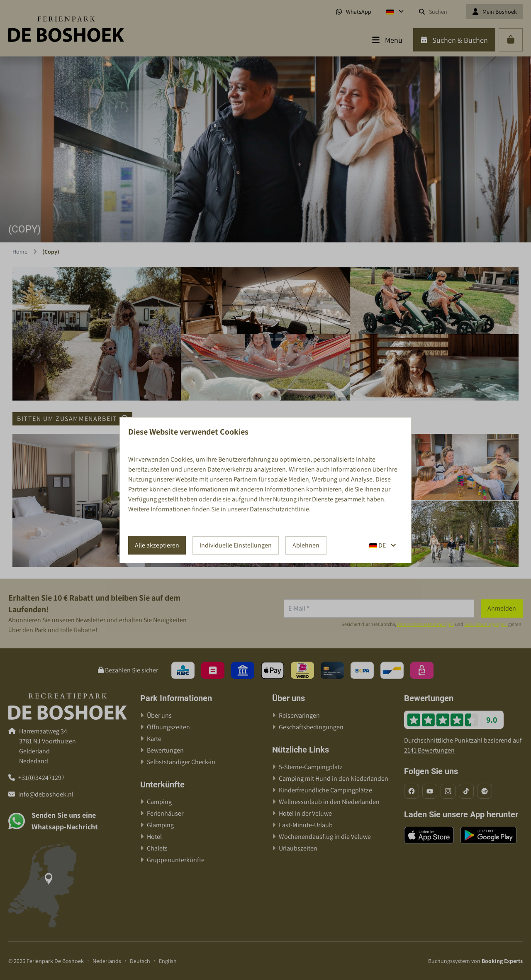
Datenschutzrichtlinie (279, 509)
